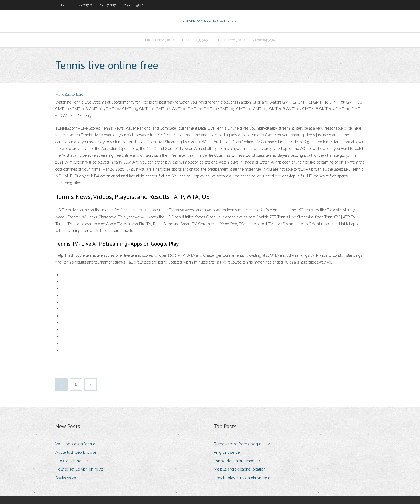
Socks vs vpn (67, 478)
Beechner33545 (195, 40)
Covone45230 (134, 5)
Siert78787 (84, 5)
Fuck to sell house (72, 461)
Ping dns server (228, 452)
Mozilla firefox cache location (240, 469)
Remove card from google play (242, 444)
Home (64, 5)
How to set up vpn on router (80, 469)
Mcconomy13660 (160, 40)
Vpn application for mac (76, 444)
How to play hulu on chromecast (243, 478)
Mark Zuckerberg (70, 94)
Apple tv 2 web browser (77, 452)
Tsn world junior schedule (237, 461)
